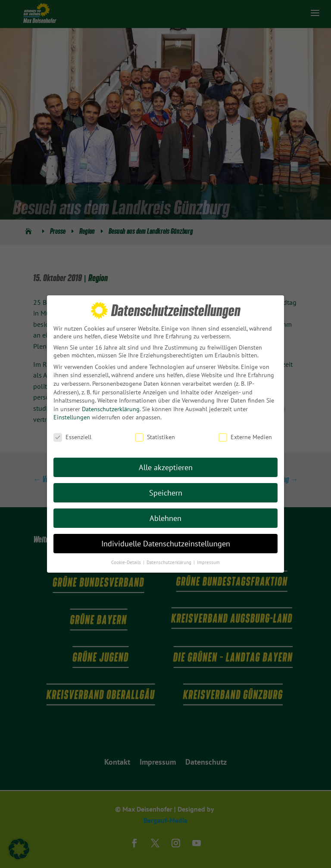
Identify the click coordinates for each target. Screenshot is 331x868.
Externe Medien (245, 437)
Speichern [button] (166, 493)
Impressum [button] (208, 562)
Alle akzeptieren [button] (166, 467)
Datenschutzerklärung (111, 409)
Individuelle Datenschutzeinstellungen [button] (166, 544)
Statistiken (155, 437)
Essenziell (72, 437)
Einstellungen (72, 417)
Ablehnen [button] (165, 518)
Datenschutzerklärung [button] (170, 562)
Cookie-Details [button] (127, 562)
